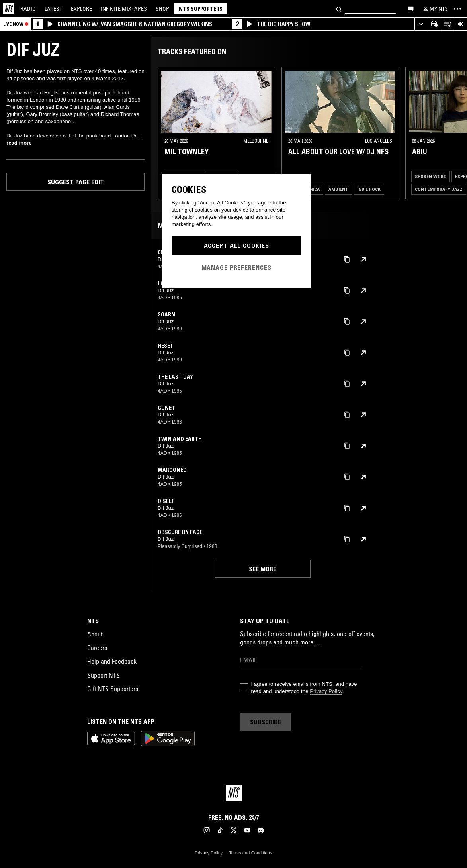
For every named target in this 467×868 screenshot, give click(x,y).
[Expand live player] (421, 24)
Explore (81, 9)
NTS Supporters (201, 9)
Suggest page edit (76, 182)
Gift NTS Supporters (113, 689)
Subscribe (266, 722)
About (95, 634)
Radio (28, 9)
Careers (97, 648)
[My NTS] (435, 9)
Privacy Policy (326, 691)
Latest (53, 9)
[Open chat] (411, 8)
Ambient (338, 189)
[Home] (9, 9)
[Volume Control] (460, 24)
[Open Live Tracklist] (447, 24)
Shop (162, 9)
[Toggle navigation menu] (457, 9)
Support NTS (104, 675)
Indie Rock (369, 189)
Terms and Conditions (250, 853)
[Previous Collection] (452, 133)
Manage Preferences (236, 267)
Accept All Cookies (236, 245)
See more (263, 569)
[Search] (339, 9)
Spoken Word (431, 176)
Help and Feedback (112, 661)
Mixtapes (124, 9)
